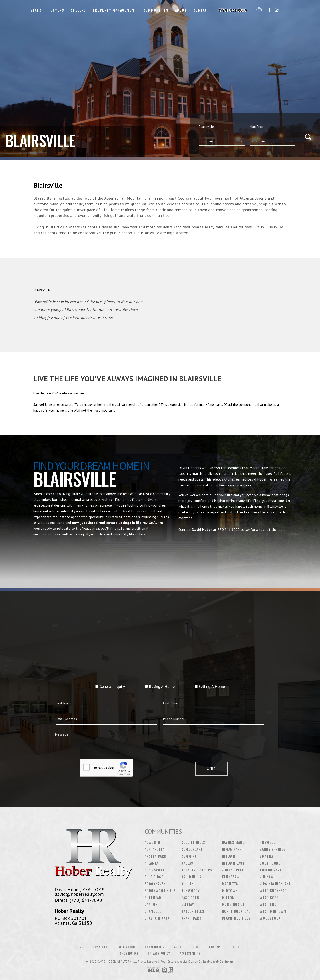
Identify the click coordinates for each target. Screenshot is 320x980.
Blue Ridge (154, 877)
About (181, 10)
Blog (196, 947)
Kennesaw (231, 877)
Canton (151, 905)
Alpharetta (155, 849)
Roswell (267, 843)
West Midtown (273, 911)
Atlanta (152, 863)
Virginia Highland (275, 884)
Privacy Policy (159, 954)
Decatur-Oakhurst (198, 870)
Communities (156, 10)
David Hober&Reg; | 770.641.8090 (234, 10)
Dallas (187, 863)
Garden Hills (193, 911)
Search (37, 10)
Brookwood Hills (160, 891)
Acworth (153, 843)
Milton (228, 898)
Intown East (233, 863)
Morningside (233, 905)
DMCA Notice (129, 954)
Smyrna (267, 856)
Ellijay (188, 905)
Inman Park (232, 849)
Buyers (57, 10)
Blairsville (155, 870)
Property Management (115, 10)
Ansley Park (156, 856)
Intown (229, 856)
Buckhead (153, 898)
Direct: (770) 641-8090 (78, 900)
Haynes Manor (234, 843)
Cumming (189, 856)
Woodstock (270, 918)
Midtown (230, 891)
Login (236, 947)
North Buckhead (236, 911)
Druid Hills (191, 877)
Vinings (266, 877)
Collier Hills (193, 843)
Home (79, 947)
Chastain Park (157, 918)
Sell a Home (127, 947)
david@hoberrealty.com (79, 894)
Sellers (79, 10)
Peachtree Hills (236, 918)
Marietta (230, 884)
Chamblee (153, 911)
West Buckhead (273, 891)
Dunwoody (191, 891)
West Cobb (269, 898)
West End (268, 905)
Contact (201, 10)
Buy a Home (101, 947)
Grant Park (191, 918)
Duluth (188, 884)
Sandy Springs (273, 849)
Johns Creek (233, 870)
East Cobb (190, 898)
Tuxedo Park (271, 870)
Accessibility (190, 954)
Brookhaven (155, 884)
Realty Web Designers (218, 962)
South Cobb (270, 863)
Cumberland (192, 849)
